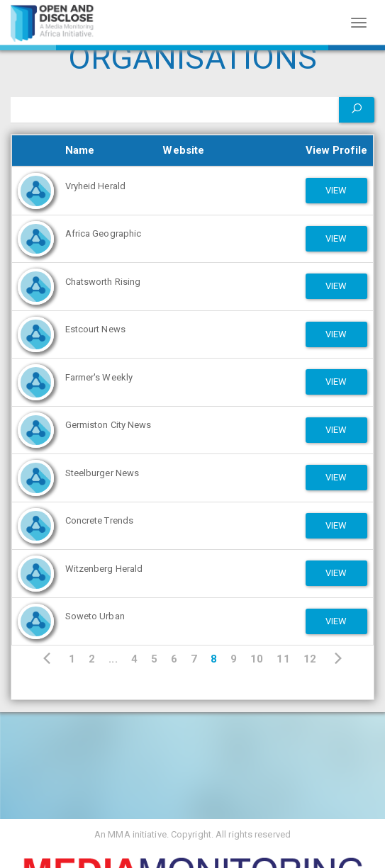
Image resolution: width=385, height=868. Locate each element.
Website (183, 150)
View (336, 190)
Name (80, 150)
